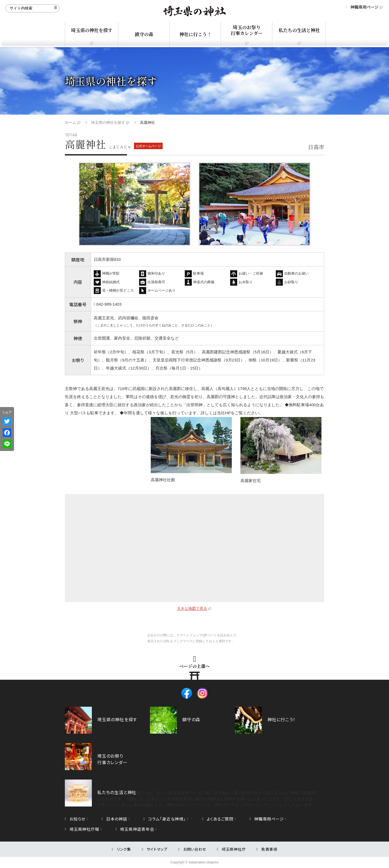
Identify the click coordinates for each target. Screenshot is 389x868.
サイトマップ (157, 849)
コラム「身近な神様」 (167, 819)
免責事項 (269, 849)
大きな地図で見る (192, 609)
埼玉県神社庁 (234, 849)
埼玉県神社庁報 (84, 829)
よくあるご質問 (220, 819)
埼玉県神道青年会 (137, 829)
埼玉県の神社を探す (92, 30)
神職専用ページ (364, 7)
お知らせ (77, 819)
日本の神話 (117, 819)
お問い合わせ (195, 849)
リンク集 (124, 849)
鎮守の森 (144, 34)
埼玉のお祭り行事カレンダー (247, 30)
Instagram (202, 693)
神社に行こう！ (195, 34)
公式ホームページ (148, 146)
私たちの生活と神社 (299, 30)
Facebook (187, 693)
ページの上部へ (194, 666)
